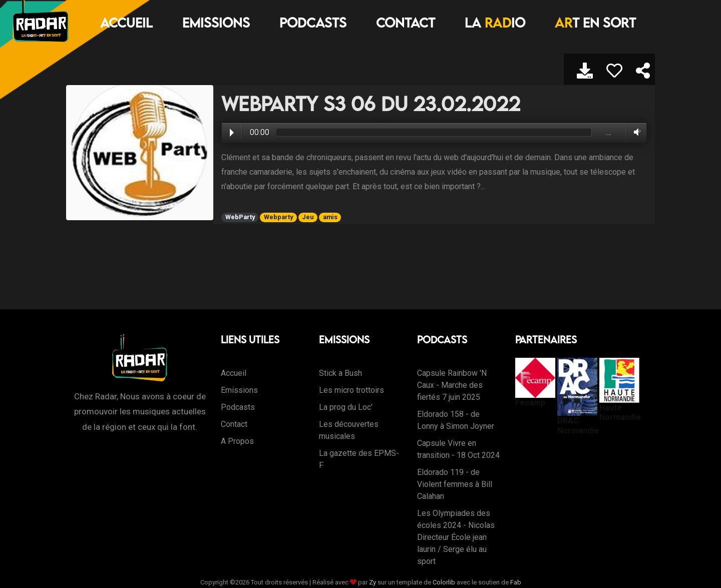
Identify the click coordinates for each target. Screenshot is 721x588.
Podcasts (313, 23)
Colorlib (444, 582)
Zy (373, 582)
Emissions (216, 23)
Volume (635, 132)
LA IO (495, 23)
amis (330, 217)
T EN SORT (595, 23)
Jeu (308, 217)
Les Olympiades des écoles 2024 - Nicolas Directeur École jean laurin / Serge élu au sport (456, 537)
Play (232, 133)
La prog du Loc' (346, 407)
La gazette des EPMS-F (359, 459)
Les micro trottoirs (351, 390)
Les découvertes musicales (349, 430)
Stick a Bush (340, 373)
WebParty (240, 217)
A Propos (237, 441)
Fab (516, 582)
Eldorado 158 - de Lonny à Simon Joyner (456, 420)
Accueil (126, 23)
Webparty (278, 217)
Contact (406, 23)
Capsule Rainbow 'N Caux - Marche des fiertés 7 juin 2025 (452, 385)
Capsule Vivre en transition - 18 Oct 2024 (458, 449)
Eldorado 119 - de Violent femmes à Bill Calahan (455, 484)
